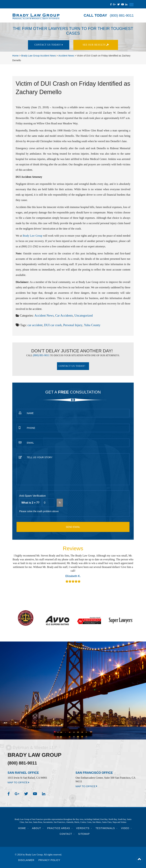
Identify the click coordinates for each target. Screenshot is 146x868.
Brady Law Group (32, 236)
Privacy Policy (49, 860)
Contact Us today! (49, 45)
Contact (66, 834)
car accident (35, 325)
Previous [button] (17, 568)
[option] (73, 568)
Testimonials (105, 828)
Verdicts (83, 828)
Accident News (43, 315)
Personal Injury (71, 325)
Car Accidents (63, 315)
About (36, 828)
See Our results (97, 45)
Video (125, 828)
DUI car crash (52, 325)
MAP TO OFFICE (19, 783)
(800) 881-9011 (121, 15)
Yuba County (90, 325)
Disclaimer (26, 860)
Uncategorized (82, 315)
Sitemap (84, 834)
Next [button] (129, 568)
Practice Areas (59, 828)
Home (22, 828)
